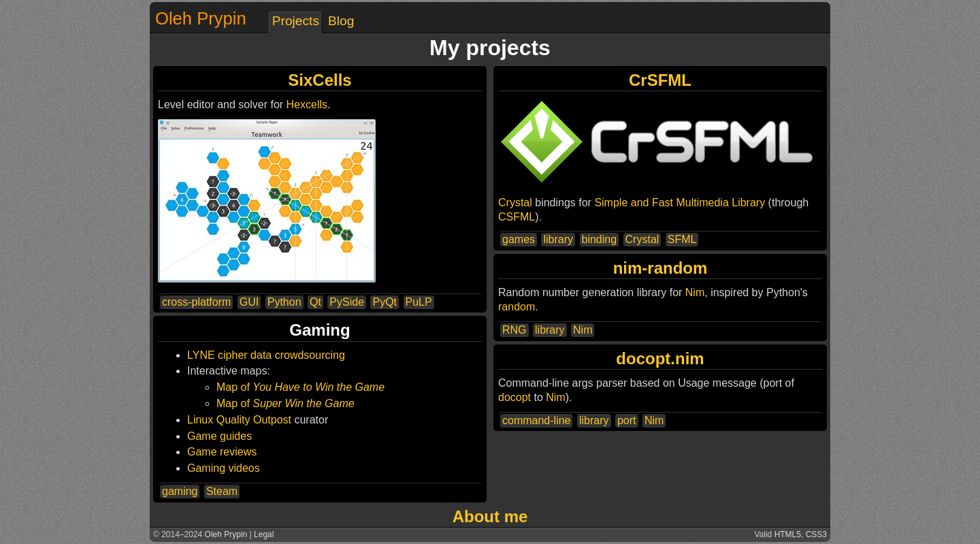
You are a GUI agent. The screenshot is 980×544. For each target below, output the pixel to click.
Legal (264, 534)
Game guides (219, 436)
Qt (315, 302)
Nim (695, 292)
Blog (341, 21)
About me (490, 516)
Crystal (515, 203)
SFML (682, 239)
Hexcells (307, 105)
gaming (180, 491)
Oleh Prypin (201, 18)
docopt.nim (660, 358)
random (517, 307)
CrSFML (660, 80)
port (627, 420)
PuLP (419, 302)
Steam (222, 491)
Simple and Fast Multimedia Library (680, 203)
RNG (514, 330)
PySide (347, 302)
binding (600, 239)
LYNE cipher (217, 355)
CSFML (517, 217)
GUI (249, 302)
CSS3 (816, 534)
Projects (296, 21)
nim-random (660, 268)
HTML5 (788, 534)
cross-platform (196, 302)
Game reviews (222, 452)
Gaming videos (224, 468)
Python (284, 302)
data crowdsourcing (298, 355)
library (558, 239)
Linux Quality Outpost (239, 420)
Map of (300, 387)
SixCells (320, 80)
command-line (536, 420)
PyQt (385, 302)
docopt (514, 397)
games (519, 239)
